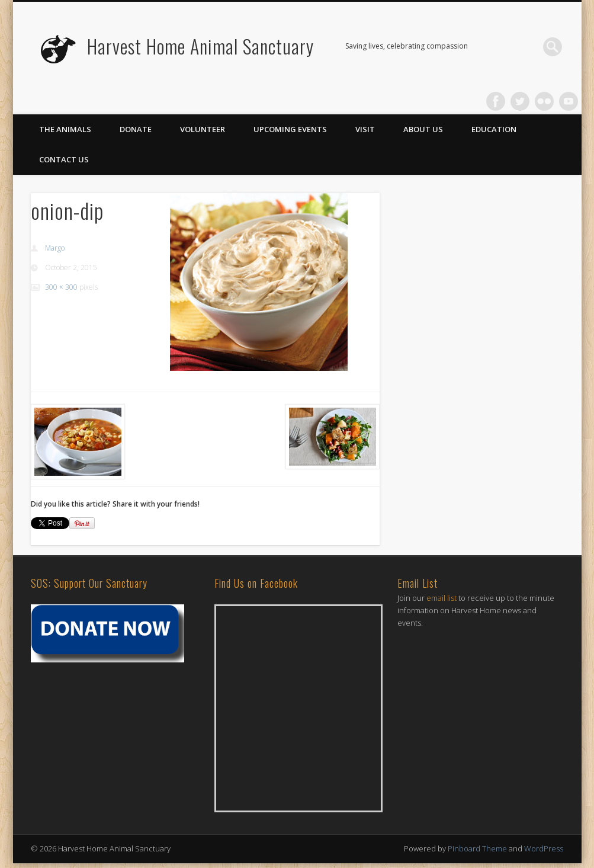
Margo (55, 248)
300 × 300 (61, 287)
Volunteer (203, 129)
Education (494, 129)
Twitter (520, 101)
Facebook (496, 101)
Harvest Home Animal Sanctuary (200, 46)
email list (442, 598)
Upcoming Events (290, 129)
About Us (423, 129)
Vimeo (569, 101)
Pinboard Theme (477, 848)
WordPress (544, 848)
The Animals (65, 129)
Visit (365, 129)
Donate (136, 129)
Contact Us (64, 159)
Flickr (544, 101)
